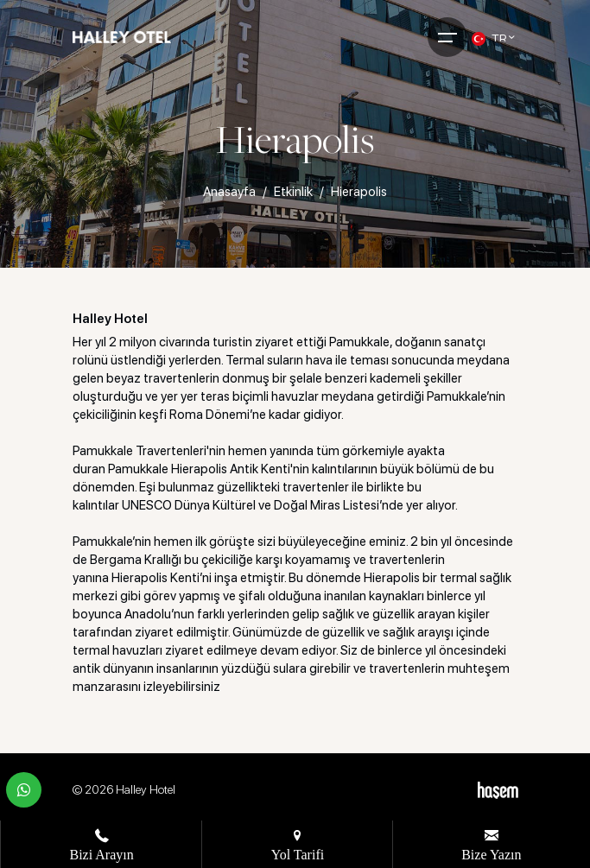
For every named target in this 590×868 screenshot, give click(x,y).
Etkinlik (293, 192)
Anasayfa (229, 192)
